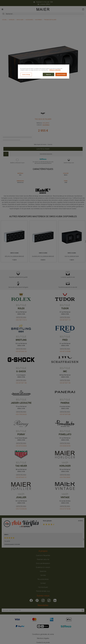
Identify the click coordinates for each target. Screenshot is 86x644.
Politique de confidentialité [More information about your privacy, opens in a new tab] (55, 70)
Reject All (48, 74)
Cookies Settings (26, 74)
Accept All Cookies (61, 74)
